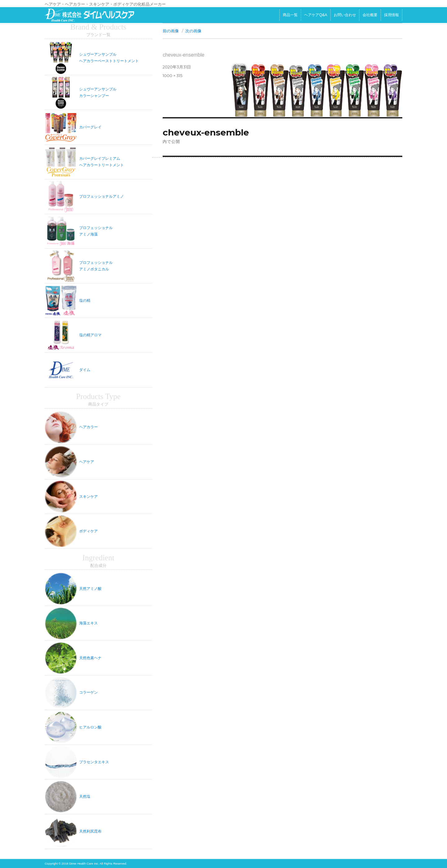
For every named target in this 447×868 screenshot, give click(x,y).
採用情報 (391, 15)
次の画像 (193, 31)
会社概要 (370, 15)
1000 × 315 (172, 76)
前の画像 (171, 31)
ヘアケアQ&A (316, 15)
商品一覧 (290, 15)
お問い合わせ (345, 15)
